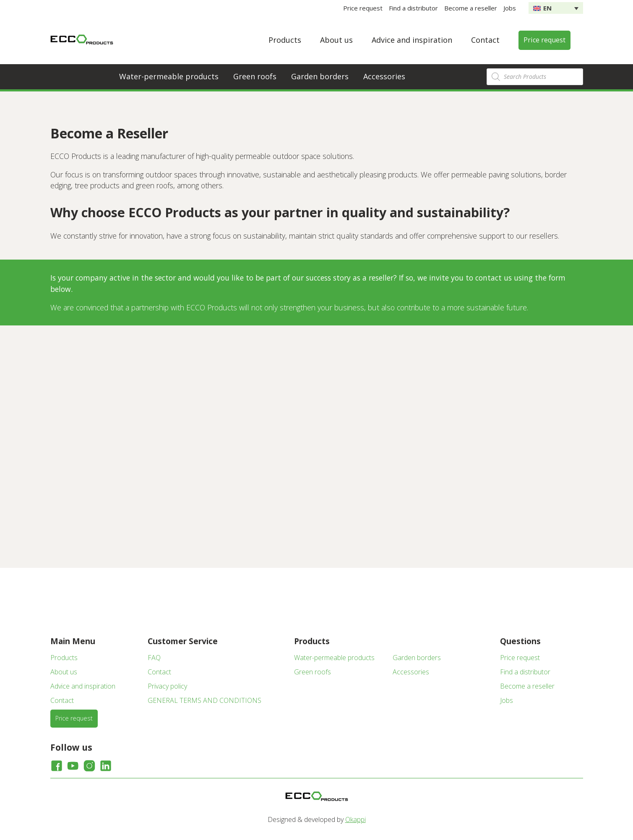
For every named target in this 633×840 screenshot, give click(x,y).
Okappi (356, 819)
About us (336, 40)
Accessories (384, 76)
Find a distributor (413, 8)
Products (285, 40)
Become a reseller (471, 8)
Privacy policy (167, 686)
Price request (363, 8)
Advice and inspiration (412, 40)
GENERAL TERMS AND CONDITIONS (204, 700)
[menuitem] (556, 8)
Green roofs (255, 76)
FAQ (154, 658)
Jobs (510, 8)
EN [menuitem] (547, 8)
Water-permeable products (169, 76)
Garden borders (320, 76)
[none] (556, 8)
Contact (485, 40)
